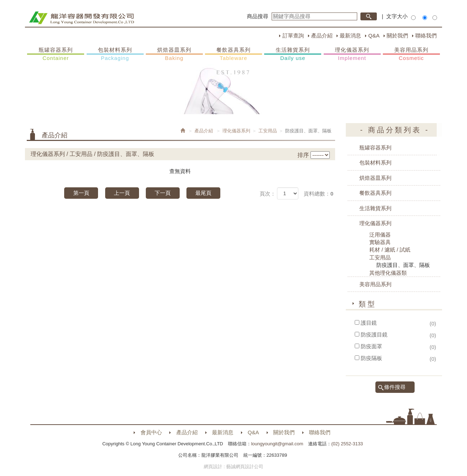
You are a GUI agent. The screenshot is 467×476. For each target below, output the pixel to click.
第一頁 (81, 193)
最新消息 (350, 36)
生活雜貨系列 (293, 54)
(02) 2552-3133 (347, 444)
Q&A (374, 36)
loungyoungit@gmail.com (277, 444)
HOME (81, 18)
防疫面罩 (371, 346)
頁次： (268, 194)
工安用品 (268, 131)
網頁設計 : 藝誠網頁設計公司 (234, 467)
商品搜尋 (258, 16)
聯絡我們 (426, 36)
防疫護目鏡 (374, 335)
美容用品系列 (411, 54)
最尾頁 (203, 193)
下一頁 (163, 193)
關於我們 (397, 36)
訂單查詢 (293, 36)
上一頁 (122, 193)
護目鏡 (369, 323)
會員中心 (151, 432)
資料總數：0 (319, 194)
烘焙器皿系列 (174, 54)
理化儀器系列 (352, 54)
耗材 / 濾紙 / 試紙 (390, 250)
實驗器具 (380, 242)
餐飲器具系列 (233, 54)
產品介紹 (322, 36)
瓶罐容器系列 (56, 54)
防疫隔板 (371, 358)
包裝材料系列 (115, 54)
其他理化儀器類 (388, 273)
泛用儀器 (380, 235)
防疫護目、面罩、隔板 (403, 265)
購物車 (449, 138)
